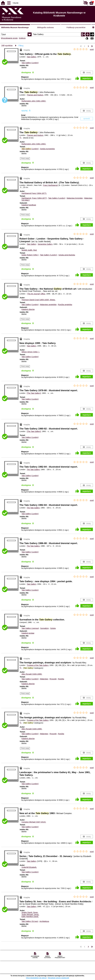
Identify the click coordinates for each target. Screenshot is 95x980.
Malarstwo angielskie (48, 305)
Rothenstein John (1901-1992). (34, 101)
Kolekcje (22, 38)
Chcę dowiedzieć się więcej (36, 978)
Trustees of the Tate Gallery (38, 665)
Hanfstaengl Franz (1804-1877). (34, 193)
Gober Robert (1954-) (30, 255)
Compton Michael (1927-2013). (34, 822)
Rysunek (53, 679)
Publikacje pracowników (76, 27)
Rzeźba (61, 679)
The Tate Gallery (33, 470)
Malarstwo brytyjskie (75, 198)
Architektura (44, 921)
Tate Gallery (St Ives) (30, 921)
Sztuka (53, 628)
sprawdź (87, 119)
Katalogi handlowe (29, 205)
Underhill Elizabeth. (29, 867)
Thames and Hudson (35, 95)
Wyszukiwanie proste (9, 38)
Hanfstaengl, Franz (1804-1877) (34, 198)
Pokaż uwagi (25, 158)
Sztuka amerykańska (67, 255)
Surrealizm (44, 628)
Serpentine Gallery (45, 244)
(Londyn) (30, 149)
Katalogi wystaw (28, 633)
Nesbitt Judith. (29, 250)
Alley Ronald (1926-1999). (32, 674)
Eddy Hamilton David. (30, 917)
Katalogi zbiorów (28, 309)
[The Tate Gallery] (34, 393)
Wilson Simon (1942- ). (31, 352)
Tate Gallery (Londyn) (30, 63)
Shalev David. (30, 912)
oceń (92, 49)
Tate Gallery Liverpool (30, 628)
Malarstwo (44, 679)
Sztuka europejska (47, 149)
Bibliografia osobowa (45, 27)
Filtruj (21, 46)
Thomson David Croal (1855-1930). (38, 300)
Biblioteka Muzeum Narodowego (15, 27)
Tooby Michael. (30, 915)
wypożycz (87, 78)
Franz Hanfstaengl (50, 185)
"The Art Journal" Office (36, 294)
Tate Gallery (31, 57)
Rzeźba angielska (65, 305)
